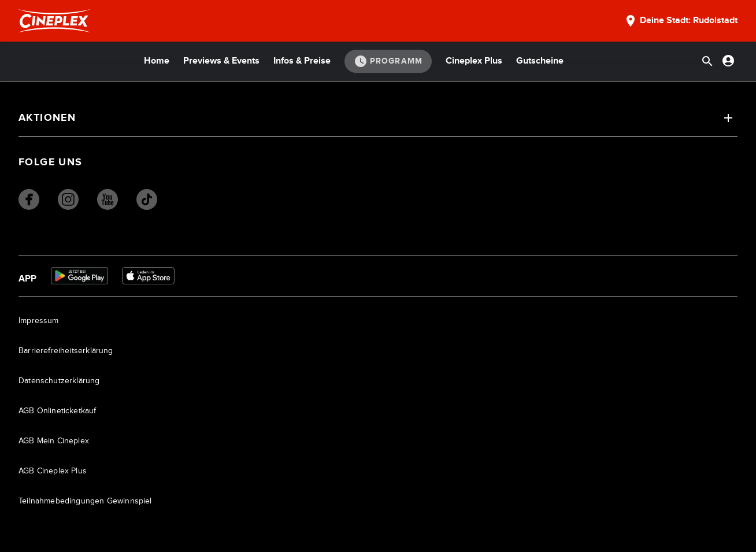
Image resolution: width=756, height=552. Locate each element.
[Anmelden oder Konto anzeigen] (728, 61)
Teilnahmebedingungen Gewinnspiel (85, 501)
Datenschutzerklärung (59, 381)
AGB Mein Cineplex (54, 441)
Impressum (39, 321)
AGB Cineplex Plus (53, 471)
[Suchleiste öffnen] (707, 61)
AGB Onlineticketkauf (58, 411)
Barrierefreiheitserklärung (66, 351)
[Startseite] (54, 21)
